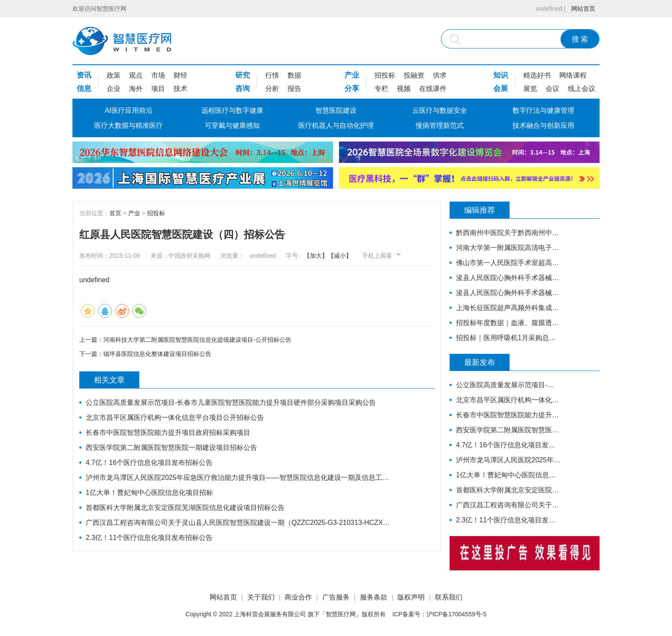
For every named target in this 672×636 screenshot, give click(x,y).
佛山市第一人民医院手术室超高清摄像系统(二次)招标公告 (508, 263)
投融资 (414, 75)
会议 (552, 89)
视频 (404, 89)
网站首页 (583, 9)
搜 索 (580, 39)
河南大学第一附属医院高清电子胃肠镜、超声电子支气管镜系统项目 (508, 248)
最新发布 (480, 362)
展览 (530, 89)
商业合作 (298, 597)
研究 (243, 75)
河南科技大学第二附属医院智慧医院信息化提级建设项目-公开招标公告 (197, 340)
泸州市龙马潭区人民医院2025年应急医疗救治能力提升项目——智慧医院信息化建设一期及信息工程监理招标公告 (241, 478)
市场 (158, 75)
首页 (115, 213)
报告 (294, 89)
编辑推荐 (480, 210)
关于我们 (261, 597)
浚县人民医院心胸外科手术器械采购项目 (508, 278)
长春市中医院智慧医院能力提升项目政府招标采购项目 (168, 433)
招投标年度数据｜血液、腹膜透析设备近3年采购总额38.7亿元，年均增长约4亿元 (508, 323)
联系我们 (449, 597)
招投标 (385, 75)
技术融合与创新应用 (543, 125)
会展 (501, 89)
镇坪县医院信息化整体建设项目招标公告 (157, 354)
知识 (501, 75)
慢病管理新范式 (440, 125)
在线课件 (433, 89)
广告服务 (336, 597)
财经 (180, 75)
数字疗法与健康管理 (543, 110)
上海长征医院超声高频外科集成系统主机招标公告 (508, 308)
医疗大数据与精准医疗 (129, 125)
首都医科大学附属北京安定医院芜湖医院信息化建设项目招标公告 (185, 508)
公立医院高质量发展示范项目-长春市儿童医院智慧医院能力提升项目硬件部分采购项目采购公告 (231, 402)
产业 (352, 75)
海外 (136, 89)
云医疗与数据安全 (440, 110)
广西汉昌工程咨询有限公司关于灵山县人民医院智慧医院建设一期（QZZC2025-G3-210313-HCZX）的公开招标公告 (241, 523)
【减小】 (340, 256)
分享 (352, 89)
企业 (114, 89)
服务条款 (374, 597)
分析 (272, 89)
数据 (294, 75)
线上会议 (582, 89)
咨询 (243, 89)
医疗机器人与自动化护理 (336, 125)
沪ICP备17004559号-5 (456, 614)
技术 (180, 89)
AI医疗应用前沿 (128, 110)
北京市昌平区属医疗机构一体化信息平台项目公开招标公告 (175, 417)
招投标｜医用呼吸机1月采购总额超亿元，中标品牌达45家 (508, 338)
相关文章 (109, 380)
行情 (272, 75)
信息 (84, 89)
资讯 (84, 75)
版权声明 (411, 597)
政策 (114, 75)
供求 (440, 75)
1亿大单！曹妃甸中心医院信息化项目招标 (149, 493)
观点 (136, 75)
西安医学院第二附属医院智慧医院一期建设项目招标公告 (171, 448)
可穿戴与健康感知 (232, 125)
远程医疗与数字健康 (232, 110)
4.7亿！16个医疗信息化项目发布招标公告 (149, 463)
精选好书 (537, 75)
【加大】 (316, 256)
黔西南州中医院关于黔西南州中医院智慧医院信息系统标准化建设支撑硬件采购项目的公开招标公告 (508, 233)
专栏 (381, 89)
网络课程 (573, 75)
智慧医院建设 (336, 110)
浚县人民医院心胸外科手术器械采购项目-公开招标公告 (508, 293)
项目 (158, 89)
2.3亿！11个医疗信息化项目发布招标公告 (149, 538)
